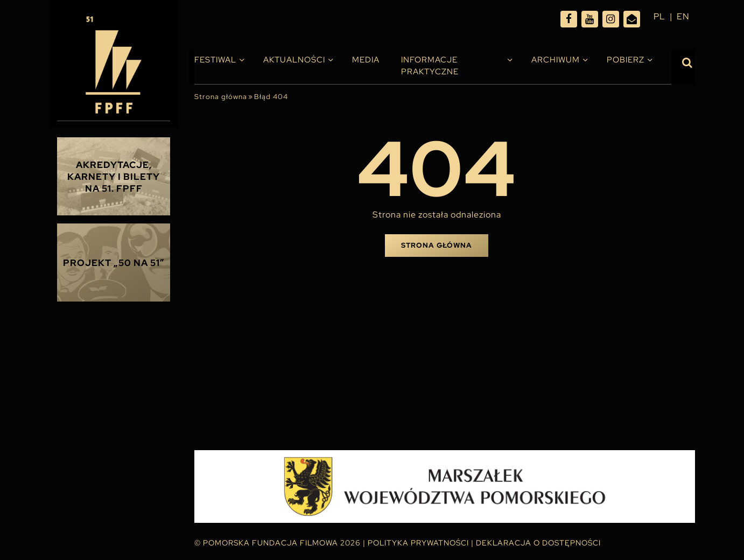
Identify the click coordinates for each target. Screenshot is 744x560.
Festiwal (215, 60)
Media (366, 60)
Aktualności (294, 60)
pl (659, 16)
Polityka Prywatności (418, 543)
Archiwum (556, 60)
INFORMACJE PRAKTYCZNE (430, 66)
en (683, 16)
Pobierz (626, 60)
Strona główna (221, 97)
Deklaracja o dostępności (538, 543)
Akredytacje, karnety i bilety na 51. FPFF (114, 177)
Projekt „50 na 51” (114, 263)
